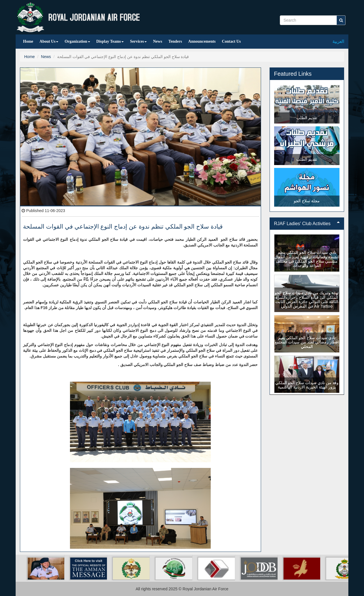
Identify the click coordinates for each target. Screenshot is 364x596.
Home (28, 41)
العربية (338, 41)
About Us (49, 41)
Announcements (202, 41)
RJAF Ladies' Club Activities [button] (307, 224)
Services (138, 41)
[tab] (307, 224)
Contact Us (231, 41)
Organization (77, 41)
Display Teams (110, 41)
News (158, 41)
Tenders (175, 41)
